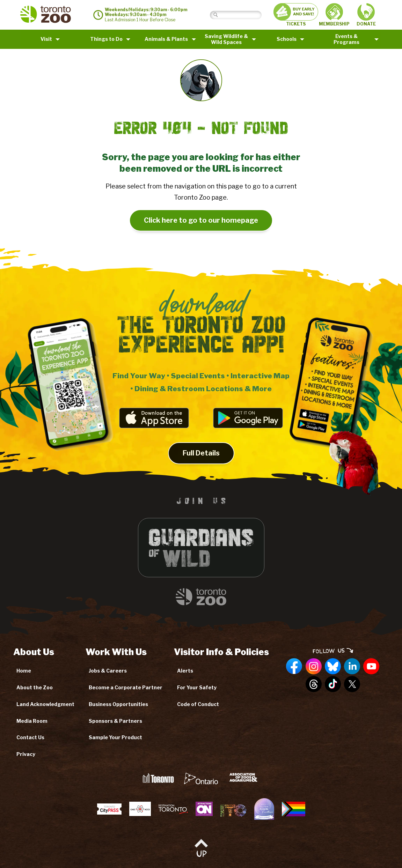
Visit (46, 39)
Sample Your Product (115, 737)
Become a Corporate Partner (126, 687)
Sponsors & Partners (115, 721)
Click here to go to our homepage (201, 220)
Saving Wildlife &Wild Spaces (226, 39)
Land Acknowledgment (45, 704)
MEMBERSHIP (334, 15)
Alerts (185, 671)
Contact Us (30, 737)
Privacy (26, 754)
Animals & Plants (166, 39)
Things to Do (106, 39)
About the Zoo (35, 687)
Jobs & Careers (108, 671)
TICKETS (296, 15)
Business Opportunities (118, 704)
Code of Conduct (198, 704)
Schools (287, 39)
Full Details (201, 458)
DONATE (366, 15)
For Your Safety (197, 687)
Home (24, 671)
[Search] (241, 15)
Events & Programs (346, 39)
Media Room (32, 721)
